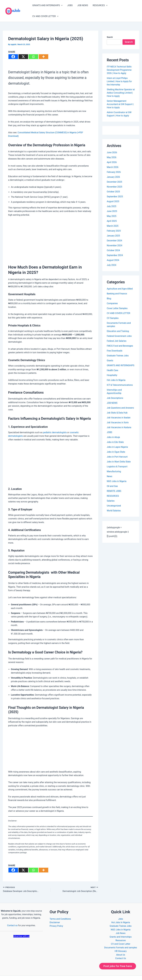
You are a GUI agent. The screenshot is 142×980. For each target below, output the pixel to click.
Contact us (12, 916)
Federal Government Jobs (119, 327)
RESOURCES (99, 6)
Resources (121, 931)
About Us (121, 946)
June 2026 (112, 143)
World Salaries (114, 501)
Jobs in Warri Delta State (119, 452)
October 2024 (113, 241)
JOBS (70, 6)
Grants (110, 351)
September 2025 (115, 187)
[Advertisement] (50, 230)
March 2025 (112, 217)
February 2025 (114, 222)
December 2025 (114, 173)
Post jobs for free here (118, 957)
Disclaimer (55, 913)
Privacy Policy (56, 917)
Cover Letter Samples (117, 299)
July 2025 (111, 197)
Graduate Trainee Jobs (118, 346)
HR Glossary (121, 942)
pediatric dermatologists (55, 423)
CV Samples (113, 309)
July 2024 (111, 256)
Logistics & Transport (117, 457)
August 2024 (113, 251)
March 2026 (112, 158)
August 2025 (113, 192)
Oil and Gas (112, 477)
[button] (62, 6)
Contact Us (121, 949)
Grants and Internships (121, 928)
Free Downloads (114, 341)
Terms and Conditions (60, 910)
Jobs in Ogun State (116, 443)
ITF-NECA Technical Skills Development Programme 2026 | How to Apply (119, 61)
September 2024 (115, 246)
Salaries (111, 492)
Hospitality (112, 366)
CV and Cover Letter (121, 935)
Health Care (112, 361)
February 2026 (114, 163)
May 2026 (111, 148)
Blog (109, 289)
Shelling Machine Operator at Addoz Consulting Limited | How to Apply (121, 84)
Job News (121, 924)
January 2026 (113, 168)
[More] (43, 47)
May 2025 (111, 207)
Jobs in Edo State (115, 433)
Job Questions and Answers (120, 399)
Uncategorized (114, 496)
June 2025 (112, 202)
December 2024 (114, 231)
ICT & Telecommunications (120, 376)
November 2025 (114, 177)
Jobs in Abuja (113, 428)
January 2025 (113, 226)
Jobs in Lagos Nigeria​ (117, 438)
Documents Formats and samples (121, 938)
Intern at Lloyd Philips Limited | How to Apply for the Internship (119, 72)
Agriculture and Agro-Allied (120, 279)
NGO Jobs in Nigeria (117, 472)
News (109, 467)
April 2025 (112, 212)
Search (110, 28)
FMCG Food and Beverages (120, 337)
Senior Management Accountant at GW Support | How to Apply (120, 95)
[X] (23, 47)
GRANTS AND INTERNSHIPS (48, 6)
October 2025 (113, 182)
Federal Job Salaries (117, 332)
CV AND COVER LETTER (124, 6)
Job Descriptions (115, 389)
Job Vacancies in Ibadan (119, 408)
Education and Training (118, 322)
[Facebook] (13, 47)
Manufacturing (114, 462)
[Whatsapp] (33, 47)
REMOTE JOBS (114, 482)
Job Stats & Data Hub (117, 403)
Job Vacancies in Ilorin (118, 413)
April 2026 (112, 153)
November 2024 (114, 236)
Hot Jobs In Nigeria (116, 371)
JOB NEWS (82, 6)
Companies (112, 294)
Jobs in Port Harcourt (117, 448)
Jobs (121, 910)
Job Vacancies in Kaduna (119, 418)
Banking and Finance (117, 284)
